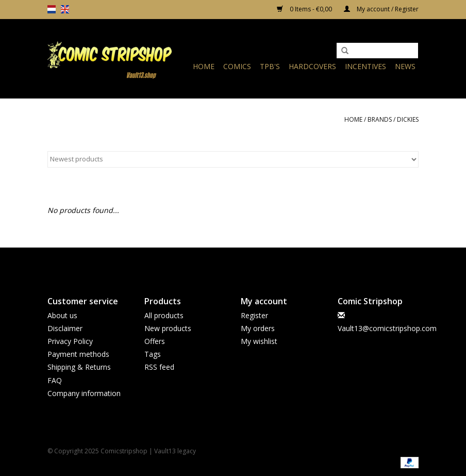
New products (168, 328)
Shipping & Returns (79, 367)
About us (62, 315)
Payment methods (78, 354)
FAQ (55, 380)
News (405, 66)
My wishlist (259, 341)
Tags (153, 354)
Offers (155, 341)
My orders (258, 328)
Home (204, 66)
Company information (84, 393)
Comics (237, 66)
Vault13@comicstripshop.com (387, 328)
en (65, 9)
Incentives (365, 66)
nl (52, 9)
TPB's (270, 66)
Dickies (408, 119)
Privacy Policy (70, 341)
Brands (380, 119)
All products (164, 315)
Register (254, 315)
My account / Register (381, 9)
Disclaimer (65, 328)
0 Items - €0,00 (305, 9)
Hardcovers (312, 66)
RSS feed (159, 367)
